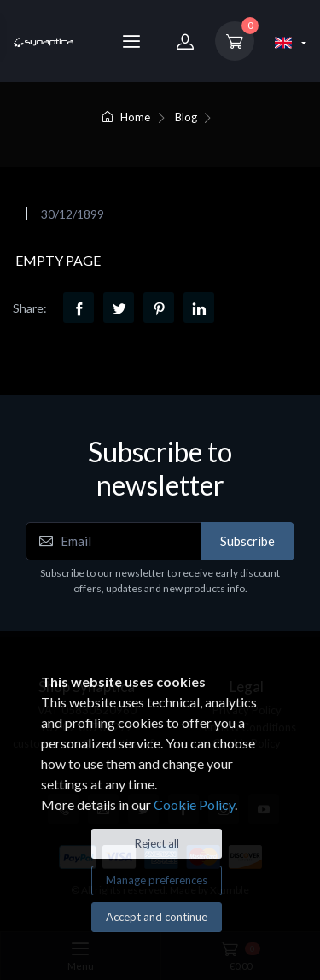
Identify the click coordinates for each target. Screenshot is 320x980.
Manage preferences (157, 880)
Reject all (157, 843)
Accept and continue (157, 917)
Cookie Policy (194, 804)
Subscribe (247, 541)
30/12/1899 (73, 214)
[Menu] (131, 41)
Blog (186, 117)
